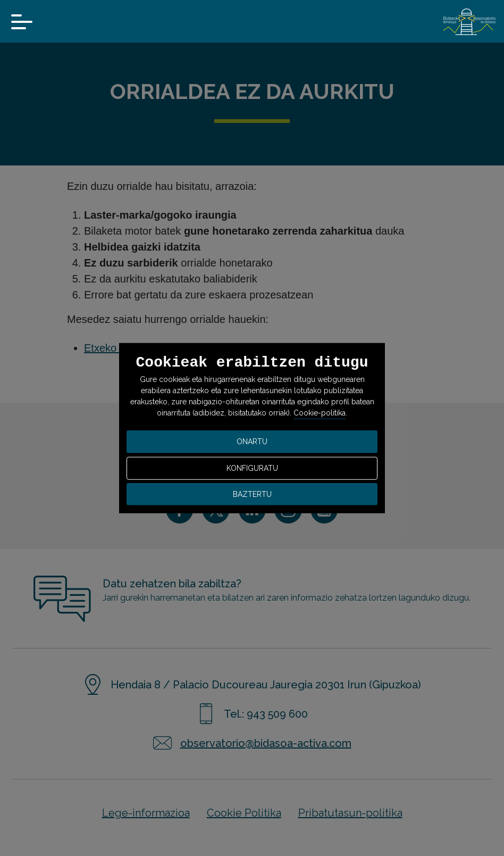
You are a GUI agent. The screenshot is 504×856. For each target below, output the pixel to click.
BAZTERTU (252, 494)
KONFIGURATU (252, 468)
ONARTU (252, 442)
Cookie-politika (320, 413)
